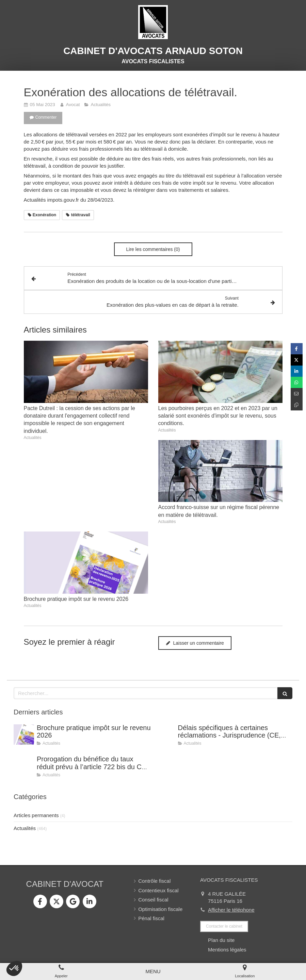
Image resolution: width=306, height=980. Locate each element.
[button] (14, 968)
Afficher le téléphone (231, 910)
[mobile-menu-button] (153, 971)
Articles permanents (36, 815)
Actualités (25, 828)
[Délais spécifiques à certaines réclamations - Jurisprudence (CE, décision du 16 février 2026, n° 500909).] (165, 734)
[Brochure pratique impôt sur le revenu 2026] (24, 734)
